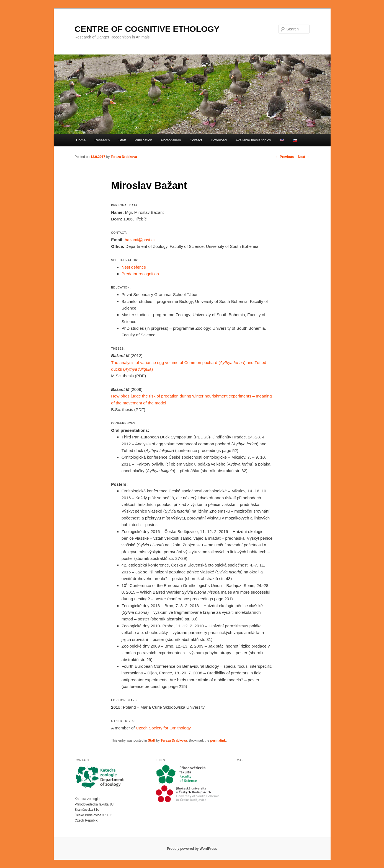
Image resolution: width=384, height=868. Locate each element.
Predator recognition (140, 274)
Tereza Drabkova (124, 157)
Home (81, 140)
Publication (143, 140)
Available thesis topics (253, 140)
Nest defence (134, 267)
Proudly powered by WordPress (192, 849)
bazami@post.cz (140, 240)
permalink (218, 740)
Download (219, 140)
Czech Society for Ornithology (163, 728)
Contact (196, 140)
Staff (122, 140)
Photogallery (171, 140)
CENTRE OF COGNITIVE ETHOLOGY (147, 29)
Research (102, 140)
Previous (285, 157)
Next (304, 157)
